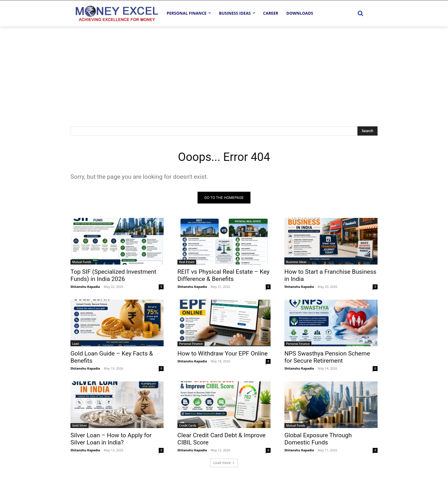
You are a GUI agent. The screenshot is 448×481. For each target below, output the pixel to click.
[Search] (367, 131)
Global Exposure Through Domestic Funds (318, 439)
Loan (76, 344)
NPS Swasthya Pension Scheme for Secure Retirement (327, 357)
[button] (360, 13)
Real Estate (187, 262)
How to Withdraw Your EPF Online (223, 353)
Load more (224, 463)
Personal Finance (191, 344)
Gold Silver (80, 425)
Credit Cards (188, 425)
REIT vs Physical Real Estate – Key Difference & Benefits (223, 275)
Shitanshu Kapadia (85, 287)
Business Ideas (296, 262)
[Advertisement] (224, 69)
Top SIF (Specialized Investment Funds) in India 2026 (113, 275)
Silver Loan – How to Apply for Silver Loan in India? (111, 439)
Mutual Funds (82, 262)
